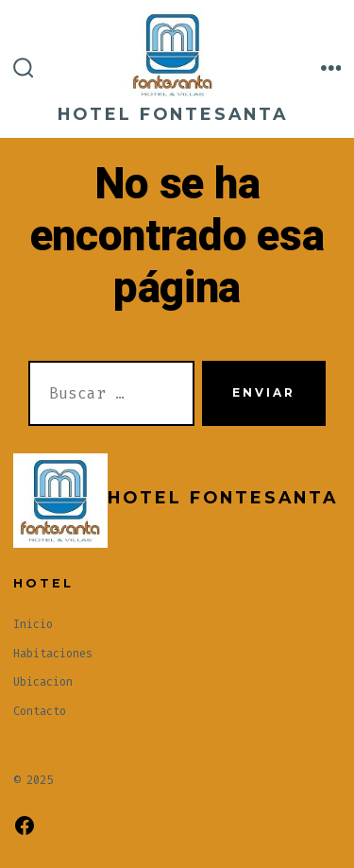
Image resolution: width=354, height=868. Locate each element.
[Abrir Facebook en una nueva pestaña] (25, 825)
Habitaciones (53, 654)
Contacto (40, 711)
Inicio (33, 624)
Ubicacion (43, 682)
